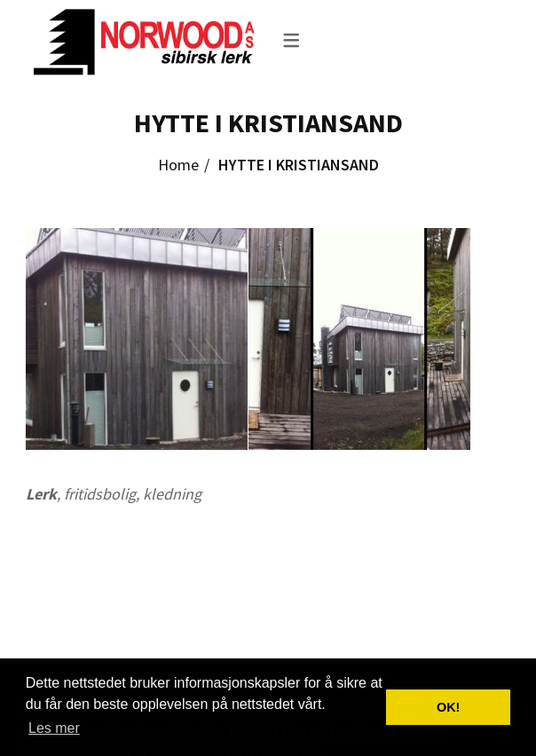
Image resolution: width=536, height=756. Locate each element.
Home (178, 165)
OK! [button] (448, 707)
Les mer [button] (54, 728)
